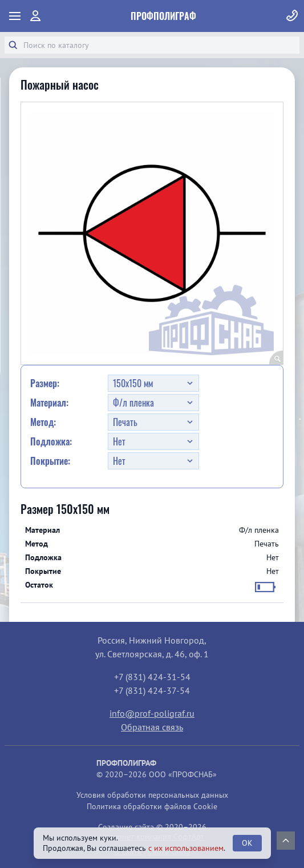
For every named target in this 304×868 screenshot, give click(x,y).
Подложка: (51, 441)
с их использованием (186, 848)
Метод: (43, 422)
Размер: (45, 383)
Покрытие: (50, 461)
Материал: (49, 403)
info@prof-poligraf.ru (152, 713)
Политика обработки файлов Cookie (152, 806)
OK (247, 843)
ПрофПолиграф (163, 16)
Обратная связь (152, 727)
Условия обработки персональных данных (152, 795)
